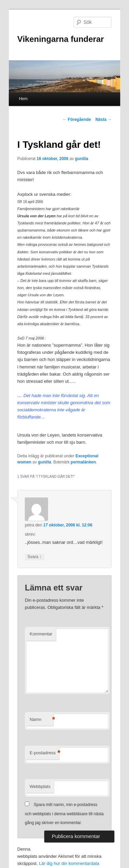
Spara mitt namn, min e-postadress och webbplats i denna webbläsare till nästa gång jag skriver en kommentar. (64, 814)
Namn (42, 720)
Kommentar (41, 634)
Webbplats (40, 786)
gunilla (82, 159)
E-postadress (44, 753)
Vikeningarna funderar (61, 39)
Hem (23, 99)
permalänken (83, 462)
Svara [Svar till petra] (35, 557)
